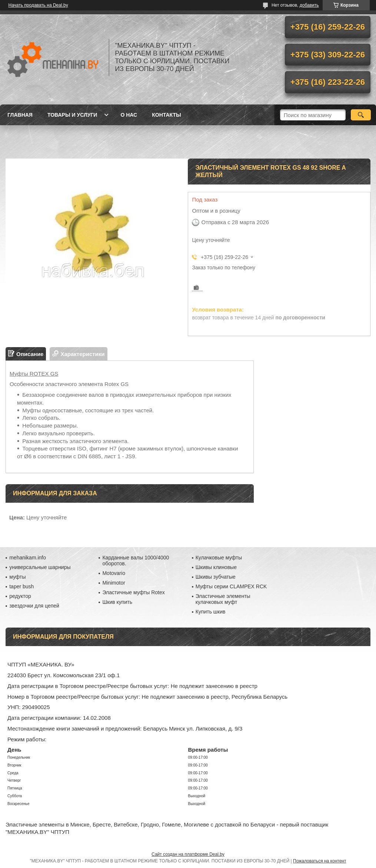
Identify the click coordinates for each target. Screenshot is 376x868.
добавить (309, 5)
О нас (129, 115)
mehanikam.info (28, 558)
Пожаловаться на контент (320, 861)
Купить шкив (211, 612)
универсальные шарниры (40, 567)
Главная (20, 115)
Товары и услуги (72, 115)
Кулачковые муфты (219, 558)
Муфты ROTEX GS (34, 374)
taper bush (21, 586)
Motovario (114, 573)
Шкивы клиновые (216, 567)
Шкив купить (117, 602)
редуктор (20, 596)
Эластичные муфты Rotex (133, 592)
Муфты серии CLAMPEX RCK (231, 586)
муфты (17, 577)
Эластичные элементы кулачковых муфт (223, 599)
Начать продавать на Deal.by (38, 5)
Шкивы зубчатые (216, 577)
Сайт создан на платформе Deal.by (188, 854)
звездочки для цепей (34, 606)
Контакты (166, 115)
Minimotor (114, 583)
